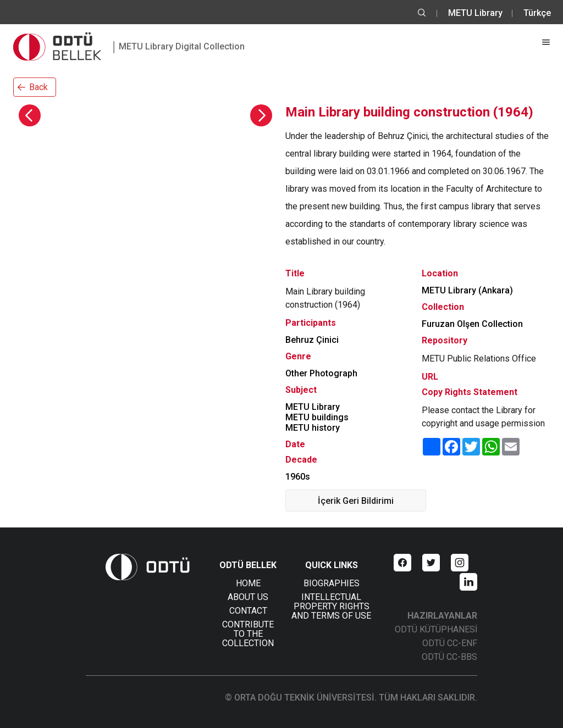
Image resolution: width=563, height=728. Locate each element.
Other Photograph (321, 373)
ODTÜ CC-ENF (450, 643)
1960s (298, 477)
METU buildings (317, 417)
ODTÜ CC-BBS (449, 657)
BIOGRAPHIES (332, 583)
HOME (248, 583)
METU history (313, 428)
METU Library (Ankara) (467, 290)
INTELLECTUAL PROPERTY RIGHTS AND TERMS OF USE (331, 606)
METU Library (475, 13)
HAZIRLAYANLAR (442, 616)
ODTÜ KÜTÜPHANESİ (436, 629)
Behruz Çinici (312, 340)
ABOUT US (248, 597)
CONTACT (248, 611)
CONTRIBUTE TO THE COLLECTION (248, 634)
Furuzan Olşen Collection (472, 324)
